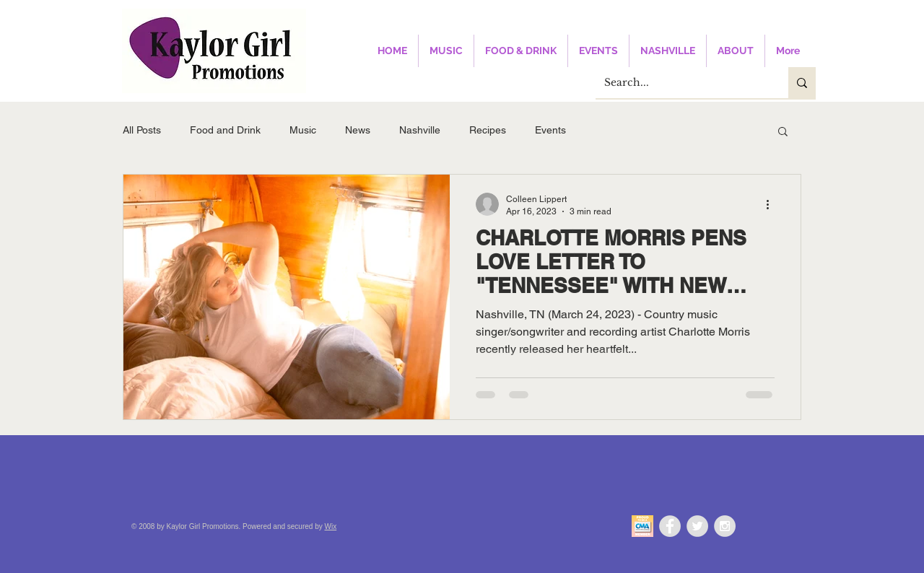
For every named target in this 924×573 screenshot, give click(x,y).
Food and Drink (225, 130)
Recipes (488, 130)
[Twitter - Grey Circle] (697, 526)
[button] (783, 132)
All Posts (142, 130)
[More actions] (772, 204)
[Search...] (681, 83)
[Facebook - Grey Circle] (670, 526)
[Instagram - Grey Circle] (725, 526)
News (358, 130)
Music (303, 130)
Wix (331, 526)
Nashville (420, 130)
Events (550, 130)
